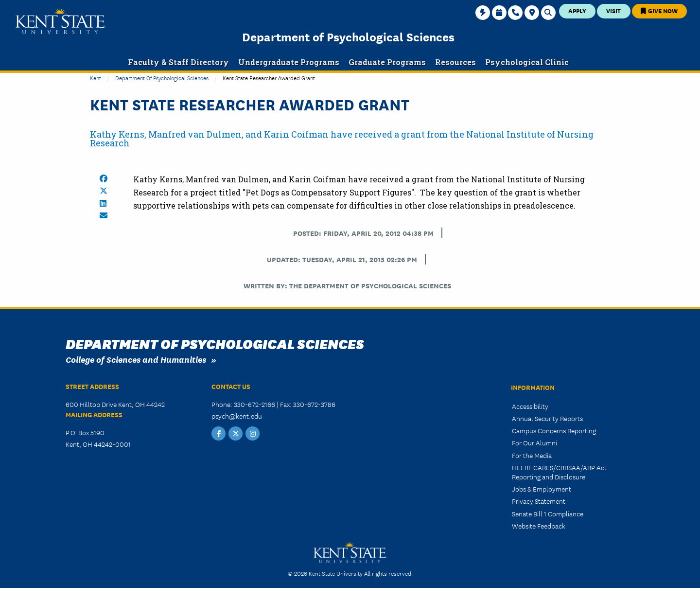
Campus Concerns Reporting (554, 430)
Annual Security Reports (547, 418)
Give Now (659, 10)
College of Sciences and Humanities (136, 359)
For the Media (532, 455)
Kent (96, 78)
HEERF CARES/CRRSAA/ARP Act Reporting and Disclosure (559, 472)
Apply (577, 10)
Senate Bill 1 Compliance (548, 513)
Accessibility (530, 406)
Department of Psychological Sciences (348, 36)
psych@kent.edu (237, 416)
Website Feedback (539, 526)
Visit (613, 10)
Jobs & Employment (542, 489)
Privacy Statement (539, 501)
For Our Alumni (534, 442)
